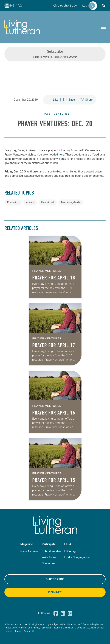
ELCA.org (70, 551)
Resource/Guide (71, 202)
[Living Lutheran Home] (22, 27)
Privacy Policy (40, 628)
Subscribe (55, 579)
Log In (87, 6)
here (61, 155)
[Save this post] (69, 100)
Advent (30, 202)
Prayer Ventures (55, 114)
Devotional (48, 202)
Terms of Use (25, 628)
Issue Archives (29, 551)
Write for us (49, 557)
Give (65, 6)
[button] (104, 6)
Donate (55, 592)
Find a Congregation (77, 557)
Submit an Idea (51, 551)
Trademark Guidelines (62, 628)
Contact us (49, 563)
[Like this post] (53, 100)
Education (13, 202)
